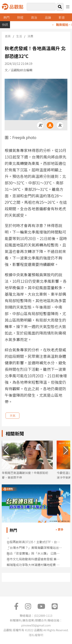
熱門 (7, 17)
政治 (34, 17)
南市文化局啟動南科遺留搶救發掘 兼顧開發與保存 (34, 559)
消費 (30, 36)
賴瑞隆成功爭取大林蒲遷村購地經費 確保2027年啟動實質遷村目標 (34, 565)
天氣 (12, 416)
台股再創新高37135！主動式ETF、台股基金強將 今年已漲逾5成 (34, 542)
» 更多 (60, 529)
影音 (62, 17)
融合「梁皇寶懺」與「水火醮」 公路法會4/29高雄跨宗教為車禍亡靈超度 (34, 553)
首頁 (8, 36)
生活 (19, 36)
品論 (48, 17)
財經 (20, 17)
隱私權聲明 (36, 635)
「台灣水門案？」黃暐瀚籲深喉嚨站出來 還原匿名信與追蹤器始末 (34, 548)
